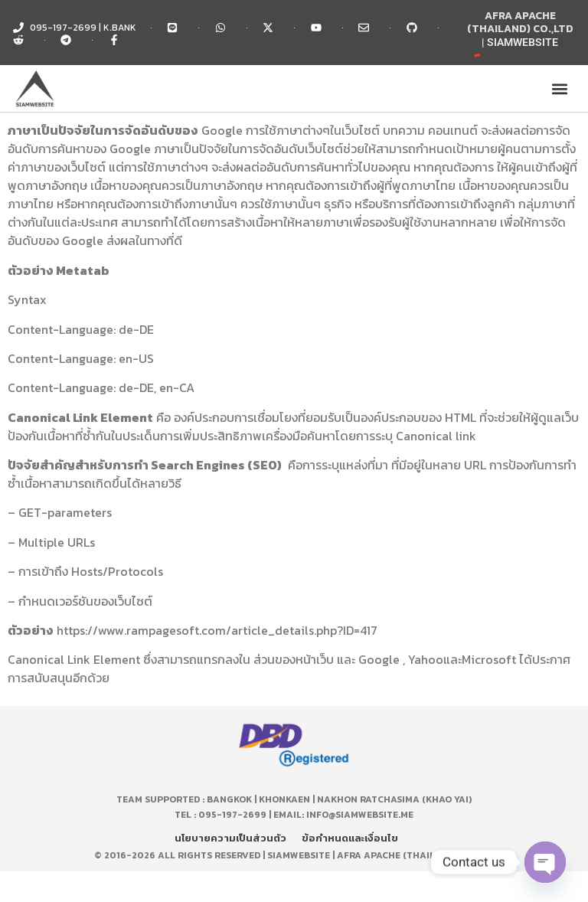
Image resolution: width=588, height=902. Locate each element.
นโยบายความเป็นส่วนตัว (230, 838)
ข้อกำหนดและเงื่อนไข (350, 838)
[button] (560, 88)
